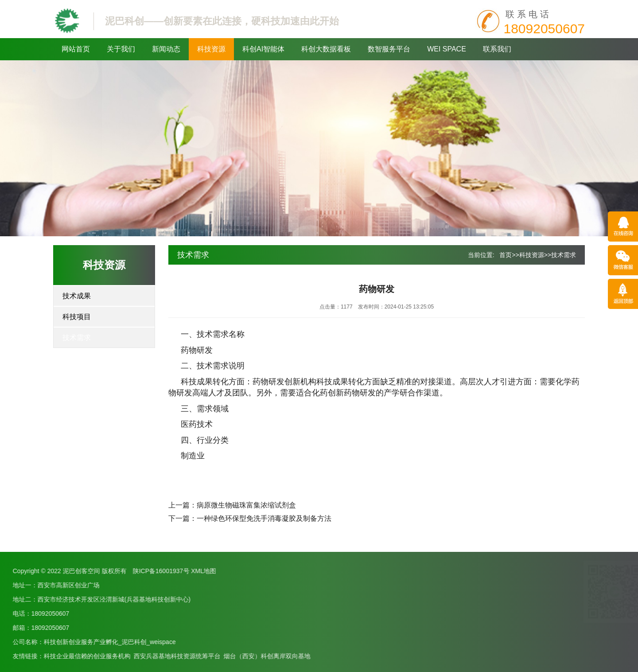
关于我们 (121, 49)
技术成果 (77, 296)
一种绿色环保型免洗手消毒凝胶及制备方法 (264, 518)
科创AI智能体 (263, 49)
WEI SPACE (447, 49)
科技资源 (211, 49)
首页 (506, 255)
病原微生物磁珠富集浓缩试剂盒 (246, 505)
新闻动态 (166, 49)
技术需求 (77, 338)
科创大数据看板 (326, 49)
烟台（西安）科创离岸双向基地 (118, 656)
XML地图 (54, 571)
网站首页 (76, 49)
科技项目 (77, 317)
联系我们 (497, 49)
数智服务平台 (389, 49)
